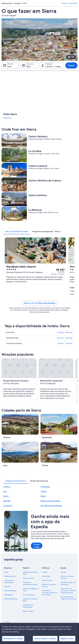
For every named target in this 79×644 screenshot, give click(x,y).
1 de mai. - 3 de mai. (65, 343)
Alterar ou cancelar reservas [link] (67, 577)
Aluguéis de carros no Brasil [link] (30, 600)
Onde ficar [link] (7, 118)
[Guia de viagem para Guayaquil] (59, 427)
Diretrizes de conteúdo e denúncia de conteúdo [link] (49, 593)
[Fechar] (75, 627)
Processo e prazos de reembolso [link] (68, 583)
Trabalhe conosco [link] (10, 576)
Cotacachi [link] (8, 506)
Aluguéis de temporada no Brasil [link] (30, 583)
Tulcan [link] (44, 491)
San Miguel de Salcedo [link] (51, 506)
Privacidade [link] (46, 576)
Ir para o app (37, 546)
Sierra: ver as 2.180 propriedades (40, 303)
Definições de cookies (13, 638)
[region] (39, 633)
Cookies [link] (45, 572)
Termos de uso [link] (47, 580)
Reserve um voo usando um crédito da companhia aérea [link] (68, 591)
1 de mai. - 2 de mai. (65, 332)
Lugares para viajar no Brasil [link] (30, 573)
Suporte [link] (64, 572)
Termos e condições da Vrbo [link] (49, 585)
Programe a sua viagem (69, 3)
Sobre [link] (6, 572)
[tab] (17, 231)
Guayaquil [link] (45, 487)
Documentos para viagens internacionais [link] (68, 598)
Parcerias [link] (7, 586)
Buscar (71, 65)
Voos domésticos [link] (29, 595)
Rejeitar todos (67, 638)
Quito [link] (6, 496)
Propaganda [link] (8, 595)
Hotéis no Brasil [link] (28, 578)
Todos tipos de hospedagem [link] (28, 606)
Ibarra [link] (43, 496)
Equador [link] (18, 3)
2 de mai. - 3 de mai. (65, 338)
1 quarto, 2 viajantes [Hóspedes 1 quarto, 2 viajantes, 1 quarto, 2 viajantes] (54, 66)
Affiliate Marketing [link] (11, 599)
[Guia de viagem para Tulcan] (59, 455)
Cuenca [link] (7, 487)
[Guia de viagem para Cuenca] (20, 427)
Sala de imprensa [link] (10, 591)
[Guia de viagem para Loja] (20, 455)
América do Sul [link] (7, 3)
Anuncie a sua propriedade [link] (9, 581)
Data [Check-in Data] (9, 66)
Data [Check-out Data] (28, 66)
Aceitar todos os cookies (45, 638)
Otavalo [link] (7, 501)
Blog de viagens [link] (28, 611)
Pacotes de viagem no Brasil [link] (31, 590)
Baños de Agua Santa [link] (50, 501)
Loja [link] (5, 491)
